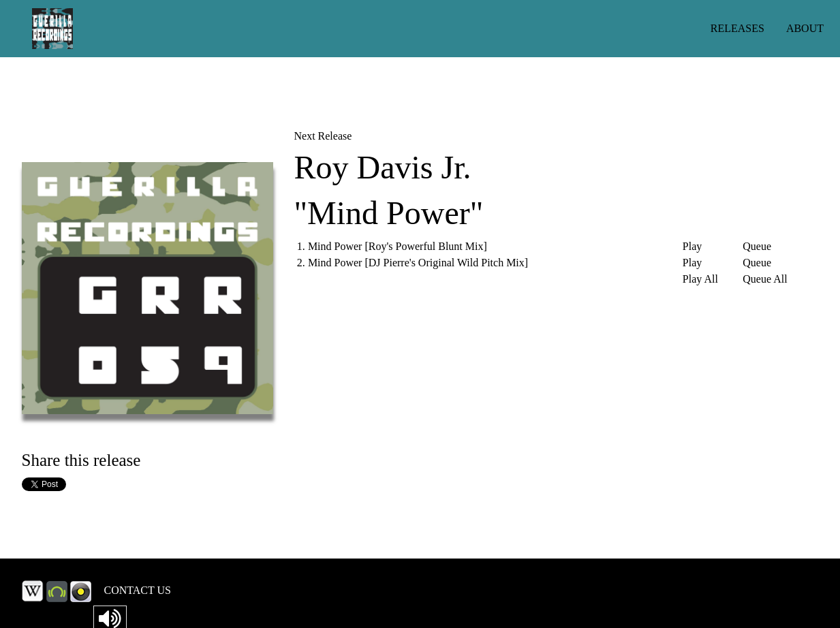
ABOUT (805, 28)
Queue (757, 247)
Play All (700, 279)
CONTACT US (138, 590)
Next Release (323, 136)
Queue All (765, 279)
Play (692, 247)
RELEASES (737, 28)
